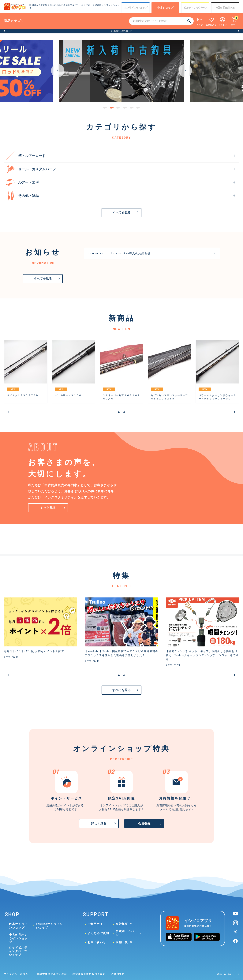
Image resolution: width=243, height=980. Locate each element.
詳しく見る (99, 823)
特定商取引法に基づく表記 (89, 974)
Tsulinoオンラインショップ (49, 926)
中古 (165, 8)
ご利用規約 (118, 974)
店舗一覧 (122, 942)
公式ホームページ (126, 933)
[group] (121, 71)
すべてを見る (122, 213)
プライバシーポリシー (17, 974)
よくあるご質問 (98, 933)
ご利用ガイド (97, 924)
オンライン (136, 8)
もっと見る (48, 508)
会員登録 (144, 823)
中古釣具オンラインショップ (18, 938)
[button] (4, 31)
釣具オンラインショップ (18, 926)
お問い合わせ (97, 942)
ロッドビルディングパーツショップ (18, 951)
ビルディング (195, 8)
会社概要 (122, 924)
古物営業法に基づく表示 (52, 974)
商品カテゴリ (14, 21)
